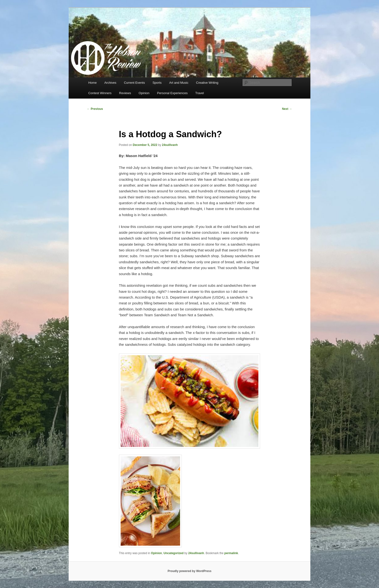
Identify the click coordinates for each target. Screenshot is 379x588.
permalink (231, 553)
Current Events (135, 83)
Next (287, 109)
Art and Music (179, 83)
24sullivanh (170, 145)
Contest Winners (100, 93)
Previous (95, 109)
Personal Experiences (172, 93)
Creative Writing (207, 83)
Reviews (125, 93)
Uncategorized (174, 553)
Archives (110, 83)
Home (92, 83)
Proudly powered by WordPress (189, 571)
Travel (200, 93)
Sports (157, 83)
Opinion (144, 93)
